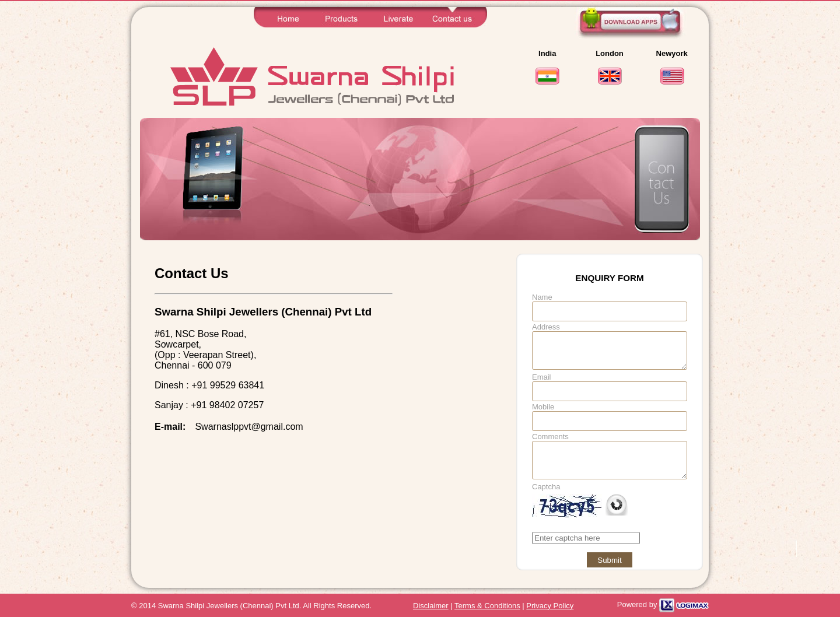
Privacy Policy (550, 606)
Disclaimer (431, 606)
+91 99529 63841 (228, 385)
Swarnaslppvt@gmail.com (249, 427)
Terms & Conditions (487, 606)
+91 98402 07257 (227, 405)
